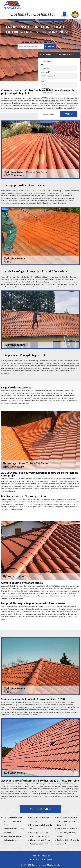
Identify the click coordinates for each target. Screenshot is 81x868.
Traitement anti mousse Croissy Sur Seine (13, 838)
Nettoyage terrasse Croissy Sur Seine (40, 819)
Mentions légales (54, 865)
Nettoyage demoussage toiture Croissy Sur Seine (39, 834)
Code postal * (45, 72)
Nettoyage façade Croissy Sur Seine (41, 827)
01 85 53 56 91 (21, 15)
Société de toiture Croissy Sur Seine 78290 (68, 842)
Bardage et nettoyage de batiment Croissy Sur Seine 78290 (14, 821)
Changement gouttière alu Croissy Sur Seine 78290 (40, 842)
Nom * (43, 64)
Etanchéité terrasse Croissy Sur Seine (14, 831)
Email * (43, 81)
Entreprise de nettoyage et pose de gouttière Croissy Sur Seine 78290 (68, 821)
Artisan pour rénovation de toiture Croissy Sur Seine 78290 (67, 833)
